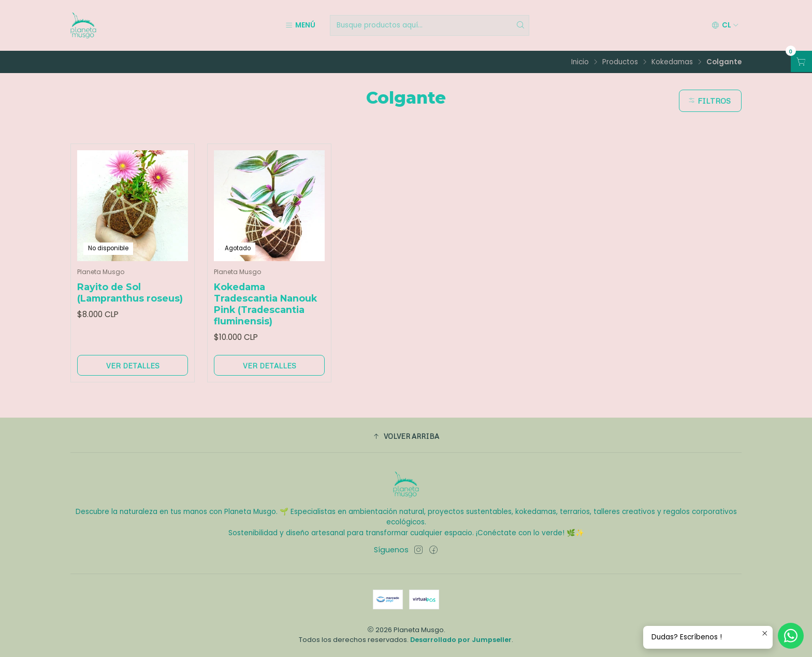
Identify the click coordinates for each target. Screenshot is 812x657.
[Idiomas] (725, 25)
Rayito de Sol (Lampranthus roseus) (130, 292)
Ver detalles (133, 366)
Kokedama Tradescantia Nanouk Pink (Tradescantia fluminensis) (265, 304)
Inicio (580, 62)
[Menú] (300, 25)
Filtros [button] (709, 101)
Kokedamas (672, 62)
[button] (406, 436)
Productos (620, 62)
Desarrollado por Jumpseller (461, 640)
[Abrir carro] (801, 61)
